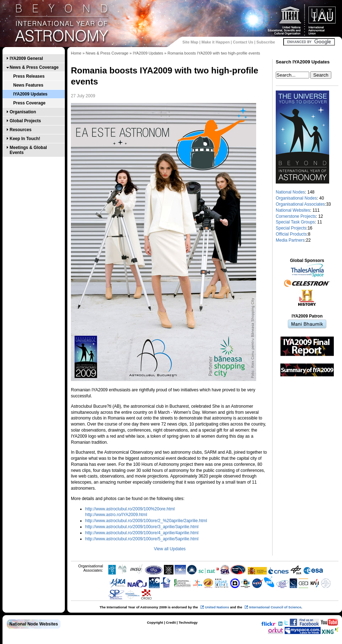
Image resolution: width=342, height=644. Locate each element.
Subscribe (266, 42)
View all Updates (170, 549)
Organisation (23, 112)
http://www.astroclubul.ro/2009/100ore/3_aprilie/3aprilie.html (142, 527)
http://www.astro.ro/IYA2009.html (116, 515)
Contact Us (243, 42)
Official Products (291, 234)
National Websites (293, 210)
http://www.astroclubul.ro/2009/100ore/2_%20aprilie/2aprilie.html (146, 521)
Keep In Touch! (25, 139)
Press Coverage (29, 103)
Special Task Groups (295, 222)
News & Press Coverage (34, 67)
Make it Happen (216, 42)
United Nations (217, 607)
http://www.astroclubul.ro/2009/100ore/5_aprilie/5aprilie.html (142, 539)
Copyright (155, 622)
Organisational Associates (300, 204)
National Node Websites (33, 624)
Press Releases (29, 76)
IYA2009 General (26, 58)
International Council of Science (275, 607)
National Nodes (290, 192)
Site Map (190, 42)
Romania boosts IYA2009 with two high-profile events (214, 53)
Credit (171, 622)
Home (76, 53)
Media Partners (290, 240)
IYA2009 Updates (30, 94)
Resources (20, 130)
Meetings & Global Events (28, 150)
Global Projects (25, 121)
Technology (188, 622)
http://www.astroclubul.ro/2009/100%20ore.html (130, 509)
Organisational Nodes (296, 198)
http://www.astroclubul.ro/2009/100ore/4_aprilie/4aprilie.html (142, 533)
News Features (28, 85)
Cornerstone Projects (296, 216)
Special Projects (291, 228)
